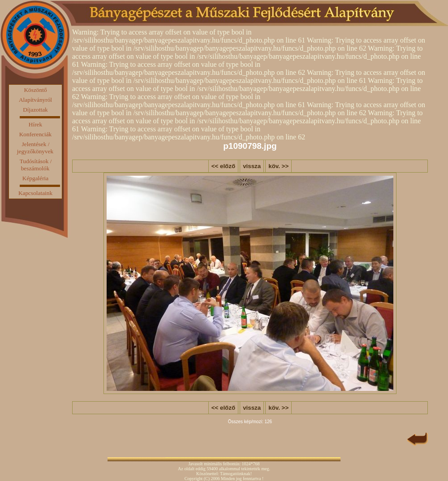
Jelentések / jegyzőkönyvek (35, 148)
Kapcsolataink (35, 193)
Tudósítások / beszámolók (36, 165)
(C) (207, 479)
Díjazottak (35, 110)
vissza (252, 166)
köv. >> (278, 166)
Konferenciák (36, 134)
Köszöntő (35, 90)
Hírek (35, 124)
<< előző (223, 166)
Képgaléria (35, 178)
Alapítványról (35, 100)
